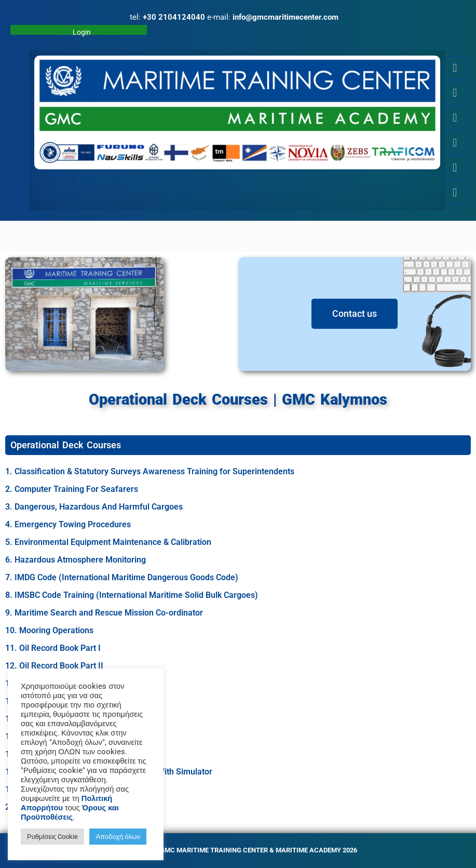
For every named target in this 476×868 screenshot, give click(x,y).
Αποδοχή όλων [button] (118, 837)
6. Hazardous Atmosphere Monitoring (76, 560)
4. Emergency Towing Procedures (68, 524)
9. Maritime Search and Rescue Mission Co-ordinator (104, 613)
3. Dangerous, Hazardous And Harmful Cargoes (94, 507)
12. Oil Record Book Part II (54, 666)
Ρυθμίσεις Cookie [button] (52, 837)
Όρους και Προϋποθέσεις (70, 812)
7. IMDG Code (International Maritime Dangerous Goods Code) (122, 577)
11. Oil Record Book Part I (53, 648)
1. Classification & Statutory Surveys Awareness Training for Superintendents (150, 471)
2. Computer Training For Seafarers (72, 489)
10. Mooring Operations (49, 630)
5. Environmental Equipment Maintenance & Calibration (108, 542)
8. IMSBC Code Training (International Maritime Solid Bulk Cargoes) (132, 595)
